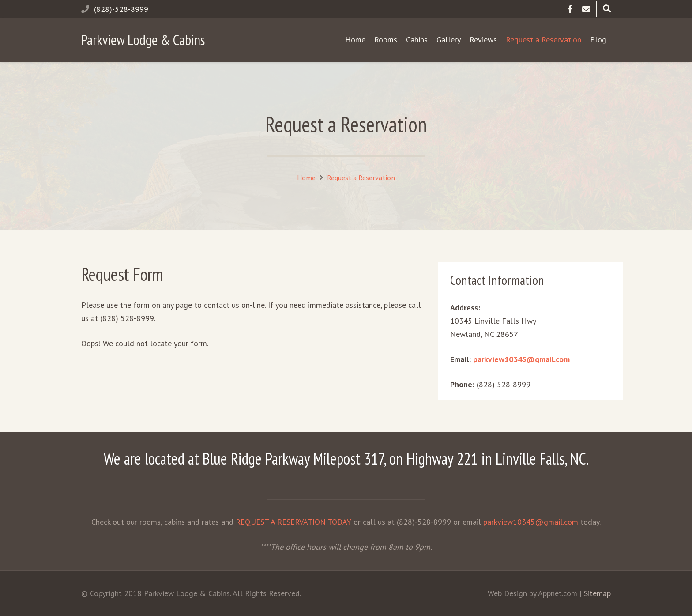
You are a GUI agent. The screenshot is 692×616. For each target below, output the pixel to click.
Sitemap (597, 593)
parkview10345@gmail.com (521, 359)
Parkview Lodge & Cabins (143, 40)
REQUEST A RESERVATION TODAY (293, 522)
